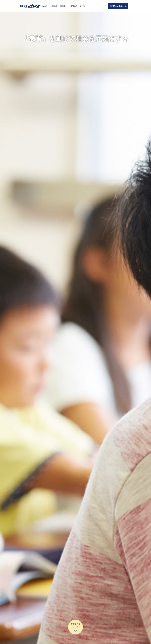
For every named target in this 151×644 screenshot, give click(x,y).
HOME (45, 6)
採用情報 (74, 6)
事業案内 (64, 6)
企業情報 (54, 6)
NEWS (83, 6)
